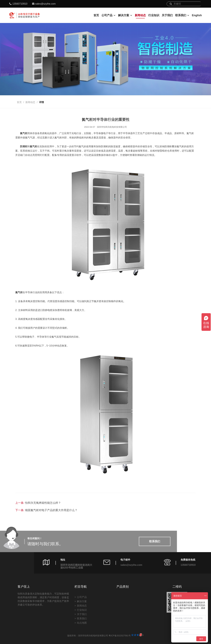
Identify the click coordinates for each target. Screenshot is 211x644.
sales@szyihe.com (45, 4)
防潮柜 (123, 619)
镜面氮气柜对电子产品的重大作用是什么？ (51, 510)
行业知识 (154, 15)
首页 (96, 15)
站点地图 (82, 637)
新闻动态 (140, 15)
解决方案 (124, 15)
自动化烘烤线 (126, 615)
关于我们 (167, 15)
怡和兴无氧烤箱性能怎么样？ (43, 503)
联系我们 (181, 15)
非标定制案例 (126, 623)
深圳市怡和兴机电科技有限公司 (112, 127)
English (197, 15)
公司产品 (107, 15)
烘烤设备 (124, 610)
